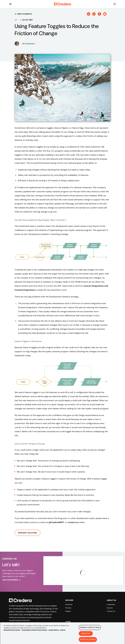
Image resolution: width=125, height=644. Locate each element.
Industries (69, 604)
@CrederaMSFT (56, 522)
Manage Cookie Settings (90, 628)
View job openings (12, 580)
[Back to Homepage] (62, 4)
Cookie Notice (54, 631)
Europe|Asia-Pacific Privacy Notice (35, 631)
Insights (68, 611)
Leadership (111, 604)
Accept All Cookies (88, 640)
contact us (73, 522)
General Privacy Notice (12, 631)
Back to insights (23, 14)
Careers (110, 608)
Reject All (86, 634)
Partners (68, 608)
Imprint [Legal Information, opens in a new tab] (63, 631)
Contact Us (111, 611)
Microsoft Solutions (27, 533)
